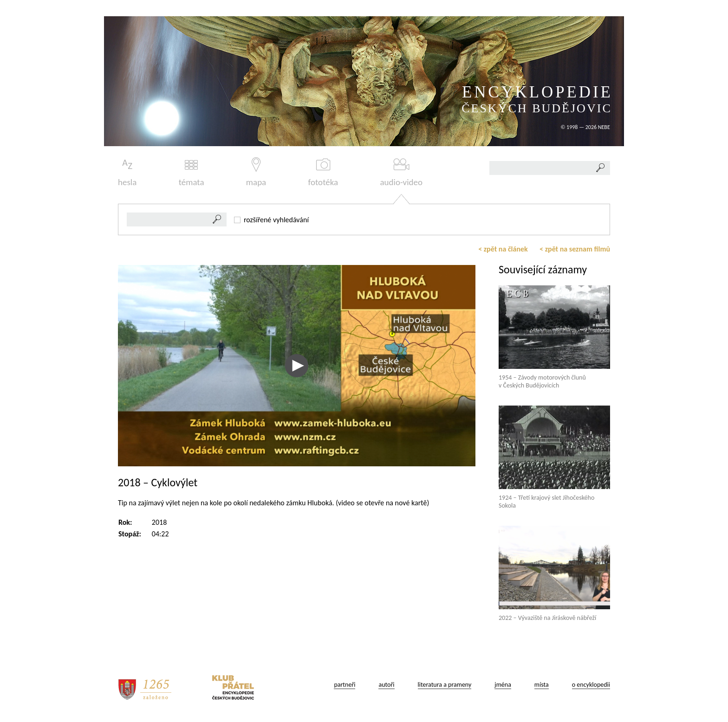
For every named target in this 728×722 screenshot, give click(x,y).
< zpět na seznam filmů (575, 249)
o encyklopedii (591, 685)
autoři (386, 685)
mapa (256, 172)
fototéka (323, 172)
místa (542, 685)
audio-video (401, 172)
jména (503, 685)
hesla (127, 172)
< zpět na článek (503, 249)
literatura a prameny (445, 685)
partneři (344, 685)
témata (192, 172)
